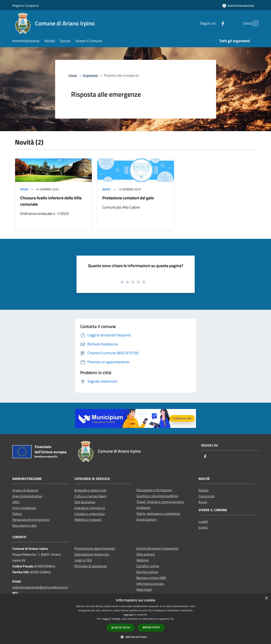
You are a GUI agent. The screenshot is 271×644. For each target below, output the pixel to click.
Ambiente (143, 508)
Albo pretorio (146, 554)
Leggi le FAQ (83, 560)
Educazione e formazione (154, 490)
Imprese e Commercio (90, 508)
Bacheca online (147, 572)
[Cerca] (254, 23)
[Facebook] (215, 23)
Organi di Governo (25, 490)
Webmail (143, 560)
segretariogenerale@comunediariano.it (40, 587)
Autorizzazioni (147, 519)
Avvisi (24, 189)
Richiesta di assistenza (91, 566)
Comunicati (207, 496)
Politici (17, 514)
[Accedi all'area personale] (238, 6)
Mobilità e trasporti (88, 520)
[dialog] (135, 619)
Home (73, 75)
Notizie (204, 490)
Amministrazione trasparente (157, 548)
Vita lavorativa (85, 502)
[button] (135, 637)
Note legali (144, 589)
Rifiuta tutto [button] (151, 627)
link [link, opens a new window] (172, 619)
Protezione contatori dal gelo (128, 198)
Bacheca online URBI (151, 578)
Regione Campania (26, 5)
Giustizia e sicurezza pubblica (157, 496)
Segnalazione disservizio (92, 554)
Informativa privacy (150, 584)
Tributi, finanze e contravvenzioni (160, 502)
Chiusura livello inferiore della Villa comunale (51, 201)
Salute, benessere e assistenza (158, 513)
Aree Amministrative (27, 496)
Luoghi (203, 521)
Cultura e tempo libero (90, 496)
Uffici (16, 502)
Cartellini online (148, 566)
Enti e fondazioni (24, 508)
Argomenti (91, 75)
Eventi (203, 527)
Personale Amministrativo (31, 520)
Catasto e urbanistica (89, 514)
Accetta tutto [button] (121, 628)
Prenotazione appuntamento (95, 548)
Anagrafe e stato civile (90, 490)
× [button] (266, 598)
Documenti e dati (25, 525)
